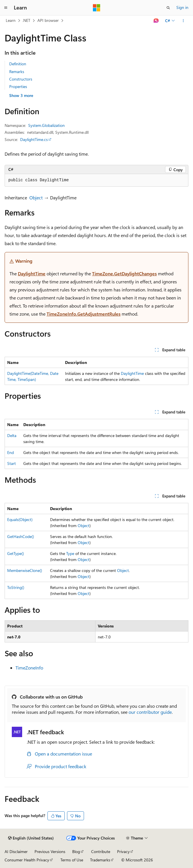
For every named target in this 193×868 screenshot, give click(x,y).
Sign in (182, 7)
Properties (18, 86)
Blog (76, 851)
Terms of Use (72, 860)
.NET (26, 20)
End (10, 452)
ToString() (16, 587)
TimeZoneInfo (29, 668)
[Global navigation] (6, 8)
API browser (48, 20)
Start (12, 463)
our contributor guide (150, 712)
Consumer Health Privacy (27, 860)
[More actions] (183, 21)
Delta (12, 435)
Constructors (21, 79)
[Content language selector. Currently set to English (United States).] (31, 838)
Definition (18, 64)
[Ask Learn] (156, 21)
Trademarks (100, 860)
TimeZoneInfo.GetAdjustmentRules (84, 314)
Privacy (123, 851)
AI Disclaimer (16, 851)
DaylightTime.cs (34, 139)
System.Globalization (46, 125)
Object (36, 198)
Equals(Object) (20, 519)
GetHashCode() (21, 536)
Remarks (17, 71)
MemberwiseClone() (25, 570)
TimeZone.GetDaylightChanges (124, 273)
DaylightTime (32, 273)
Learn (11, 20)
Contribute (101, 851)
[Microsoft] (97, 8)
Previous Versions (50, 851)
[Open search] (168, 8)
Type (70, 553)
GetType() (16, 553)
